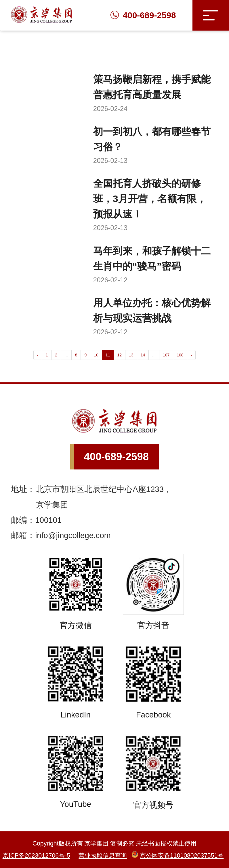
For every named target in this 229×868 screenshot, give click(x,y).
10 (96, 355)
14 (143, 355)
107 (166, 355)
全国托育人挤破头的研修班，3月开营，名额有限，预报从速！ (150, 199)
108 (180, 355)
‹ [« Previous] (38, 355)
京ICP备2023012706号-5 (36, 855)
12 (119, 355)
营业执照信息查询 (103, 855)
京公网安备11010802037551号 (178, 855)
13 (131, 355)
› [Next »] (191, 355)
